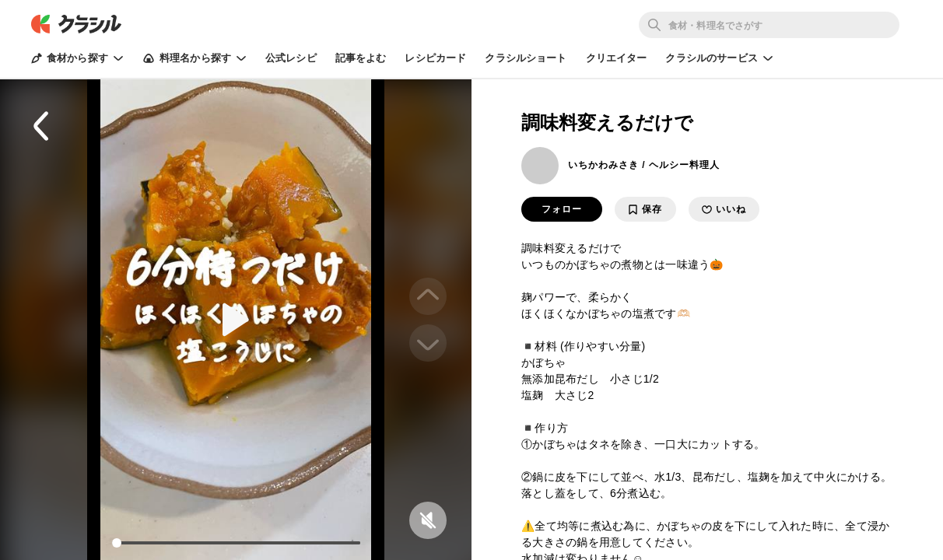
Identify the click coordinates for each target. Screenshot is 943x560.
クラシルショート (526, 58)
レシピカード (435, 58)
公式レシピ (291, 58)
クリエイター (617, 58)
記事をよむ (361, 58)
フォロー (562, 209)
